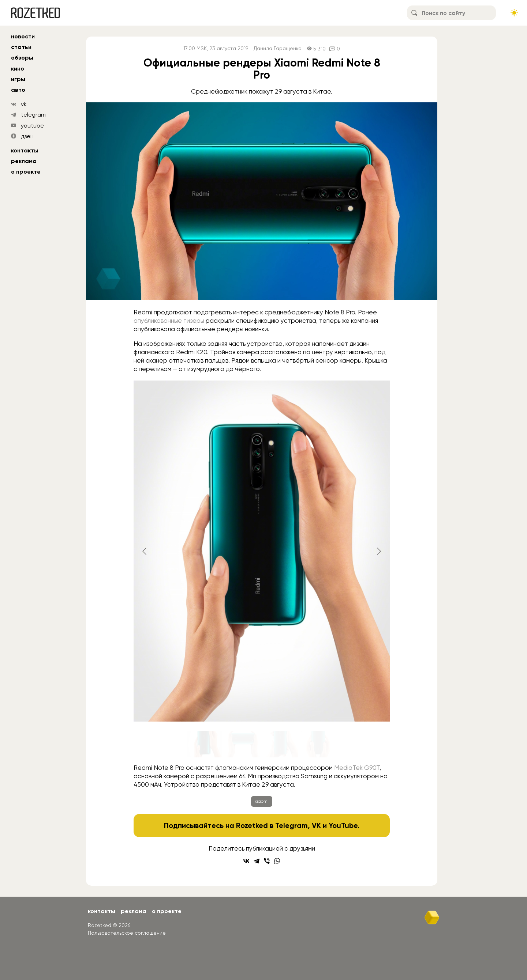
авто (18, 90)
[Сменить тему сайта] (514, 13)
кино (18, 69)
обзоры (22, 58)
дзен (27, 136)
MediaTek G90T (357, 768)
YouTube (343, 825)
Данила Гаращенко (278, 48)
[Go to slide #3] (281, 744)
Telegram (291, 825)
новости (23, 36)
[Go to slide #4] (319, 744)
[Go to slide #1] (205, 744)
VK (316, 825)
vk (24, 104)
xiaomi (262, 801)
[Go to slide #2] (243, 744)
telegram (33, 115)
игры (18, 79)
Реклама (24, 161)
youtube (32, 126)
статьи (21, 47)
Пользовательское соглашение (127, 933)
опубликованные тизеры (169, 321)
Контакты (25, 150)
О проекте (26, 172)
